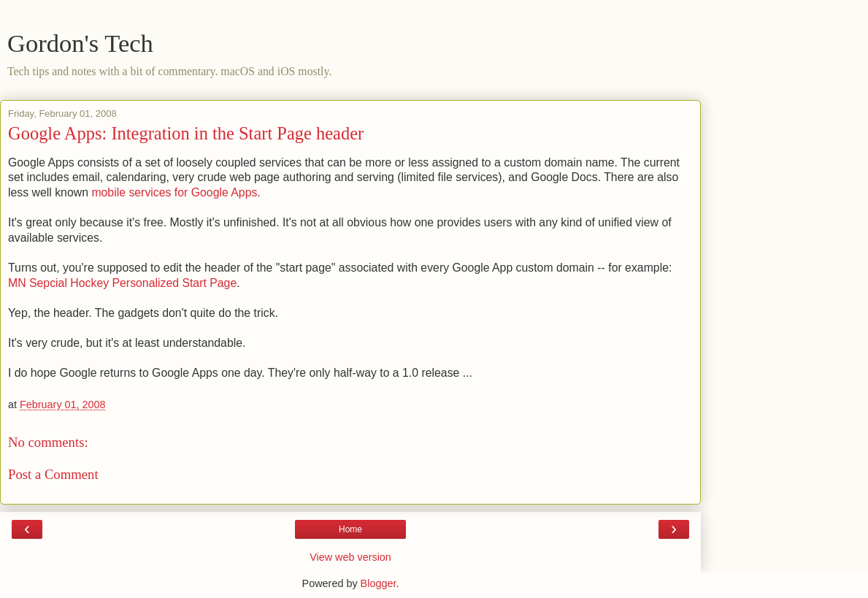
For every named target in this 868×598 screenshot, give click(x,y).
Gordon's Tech (80, 43)
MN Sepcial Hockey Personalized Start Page (122, 283)
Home (350, 529)
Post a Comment (53, 474)
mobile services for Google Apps (174, 192)
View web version (350, 557)
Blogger (379, 583)
